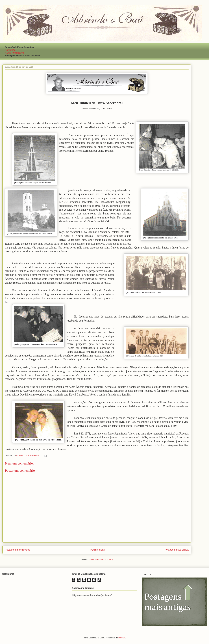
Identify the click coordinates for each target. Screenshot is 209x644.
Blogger (122, 638)
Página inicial (98, 550)
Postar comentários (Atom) (101, 560)
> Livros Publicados (14, 53)
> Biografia (10, 50)
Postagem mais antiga (177, 550)
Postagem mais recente (18, 550)
